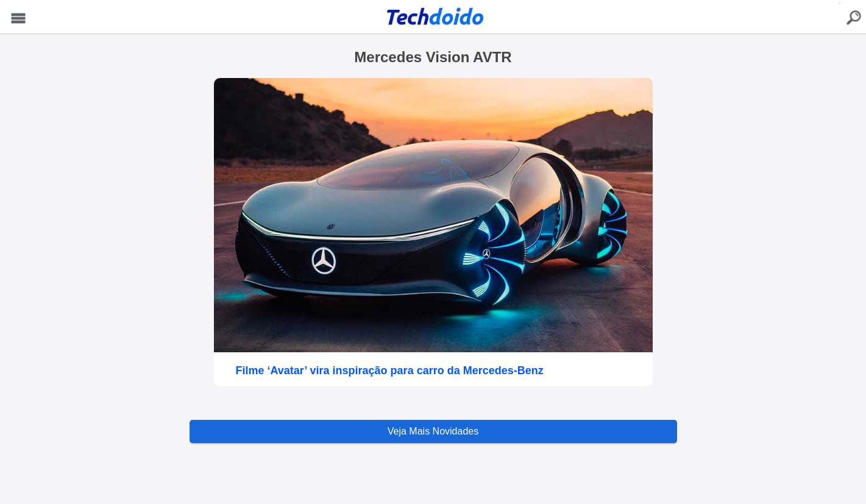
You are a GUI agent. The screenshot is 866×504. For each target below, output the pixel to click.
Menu (19, 19)
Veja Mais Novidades (433, 431)
